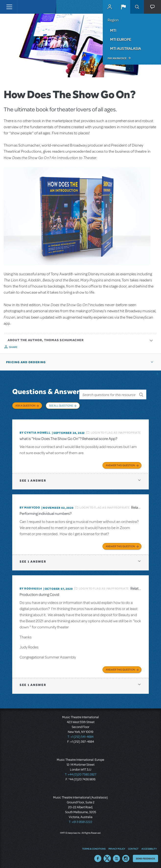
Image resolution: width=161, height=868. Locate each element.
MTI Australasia (126, 48)
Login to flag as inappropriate (116, 431)
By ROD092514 (31, 587)
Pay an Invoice (117, 58)
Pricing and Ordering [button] (26, 362)
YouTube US (116, 857)
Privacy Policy (117, 847)
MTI (113, 30)
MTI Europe (121, 39)
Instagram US (126, 857)
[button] (123, 7)
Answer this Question (120, 464)
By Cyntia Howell (35, 431)
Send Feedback (145, 857)
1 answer (33, 479)
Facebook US (98, 857)
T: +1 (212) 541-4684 (80, 735)
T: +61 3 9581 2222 (80, 821)
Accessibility (149, 847)
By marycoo (30, 506)
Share (13, 347)
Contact (133, 847)
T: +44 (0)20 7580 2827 (81, 773)
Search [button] (137, 7)
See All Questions (61, 405)
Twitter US (107, 857)
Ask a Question (25, 405)
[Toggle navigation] (9, 7)
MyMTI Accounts (110, 7)
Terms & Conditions (94, 847)
